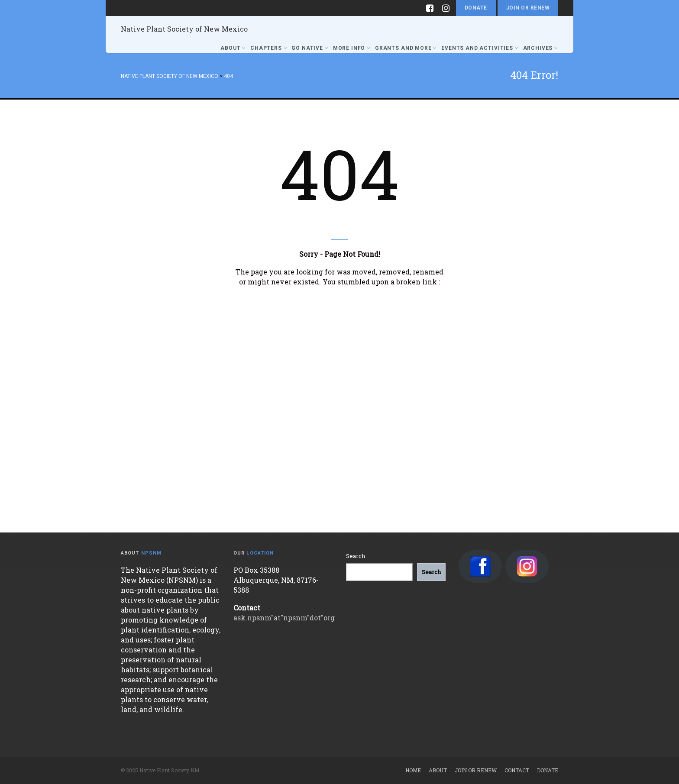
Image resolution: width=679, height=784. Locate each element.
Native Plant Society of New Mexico (184, 29)
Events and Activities (480, 48)
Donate (476, 8)
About (233, 48)
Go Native (310, 48)
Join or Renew (528, 8)
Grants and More (406, 48)
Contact (517, 770)
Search (356, 556)
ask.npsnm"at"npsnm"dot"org (284, 618)
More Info (352, 48)
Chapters (269, 48)
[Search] (431, 572)
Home (413, 770)
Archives (541, 48)
